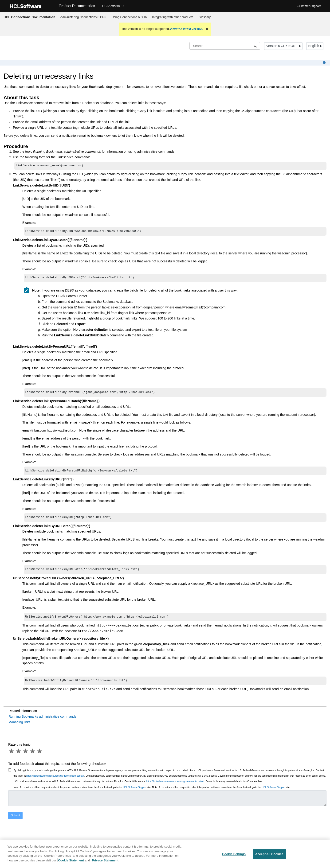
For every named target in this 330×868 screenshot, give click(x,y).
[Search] (255, 46)
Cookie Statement (71, 863)
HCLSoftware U (113, 6)
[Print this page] (325, 63)
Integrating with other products (173, 17)
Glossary (205, 17)
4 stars (33, 755)
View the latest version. (187, 29)
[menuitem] (83, 17)
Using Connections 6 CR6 (129, 17)
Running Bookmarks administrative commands (42, 721)
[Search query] (225, 46)
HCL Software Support (135, 792)
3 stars (26, 755)
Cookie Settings (234, 857)
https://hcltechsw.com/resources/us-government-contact (55, 780)
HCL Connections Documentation (29, 17)
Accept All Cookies (269, 857)
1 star (12, 755)
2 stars (19, 755)
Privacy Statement (105, 863)
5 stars (40, 755)
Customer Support (309, 6)
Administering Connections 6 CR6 (83, 17)
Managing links (19, 726)
